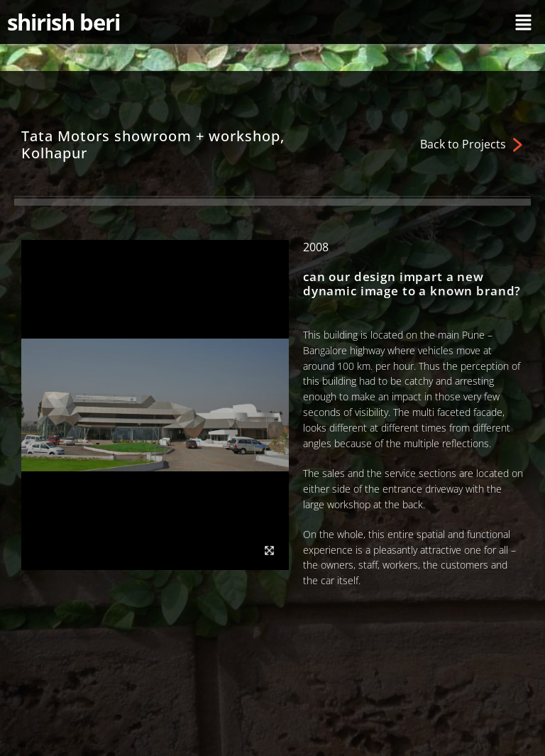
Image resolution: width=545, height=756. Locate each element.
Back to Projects (463, 144)
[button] (524, 22)
